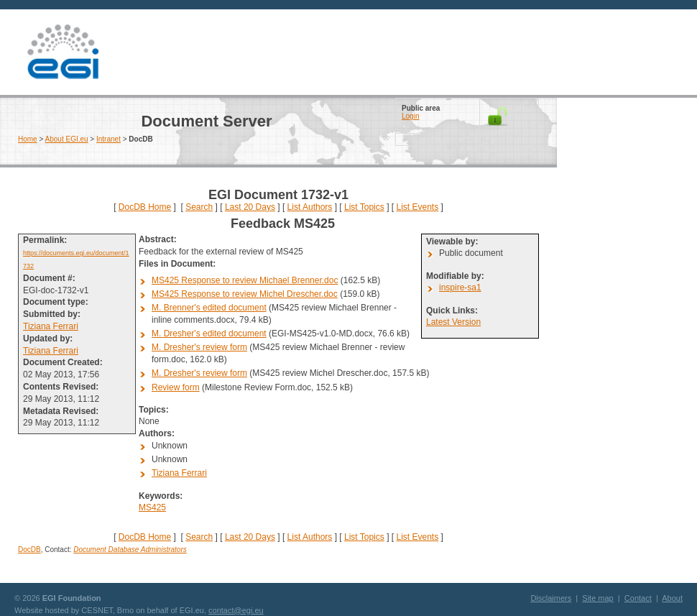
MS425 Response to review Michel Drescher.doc (245, 294)
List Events (417, 207)
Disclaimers (551, 598)
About (672, 598)
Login (410, 116)
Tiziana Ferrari (51, 326)
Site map (597, 598)
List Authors (310, 207)
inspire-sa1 (460, 288)
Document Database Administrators (130, 550)
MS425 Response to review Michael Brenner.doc (245, 280)
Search (199, 207)
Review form (176, 387)
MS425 (152, 507)
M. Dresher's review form (199, 347)
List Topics (364, 207)
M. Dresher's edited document (209, 334)
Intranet (109, 139)
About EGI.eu (67, 139)
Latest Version (453, 322)
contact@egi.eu (236, 610)
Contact (638, 598)
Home (28, 139)
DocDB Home (145, 207)
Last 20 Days (250, 207)
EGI (63, 52)
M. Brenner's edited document (209, 308)
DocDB (29, 550)
